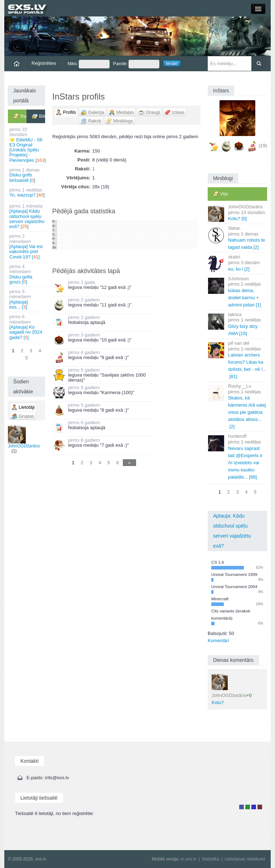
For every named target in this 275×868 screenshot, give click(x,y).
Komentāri (218, 641)
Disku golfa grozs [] (27, 274)
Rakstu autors (248, 807)
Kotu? (232, 690)
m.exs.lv (188, 859)
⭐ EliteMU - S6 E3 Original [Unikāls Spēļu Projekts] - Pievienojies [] (27, 145)
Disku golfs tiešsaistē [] (27, 175)
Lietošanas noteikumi (245, 859)
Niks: (89, 64)
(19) (263, 146)
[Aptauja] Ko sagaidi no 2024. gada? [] (27, 327)
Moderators (254, 807)
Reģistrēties (44, 63)
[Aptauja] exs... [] (27, 299)
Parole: (136, 64)
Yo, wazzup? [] (27, 192)
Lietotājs (242, 807)
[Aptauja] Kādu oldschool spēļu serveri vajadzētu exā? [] (27, 216)
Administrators (260, 807)
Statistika (210, 859)
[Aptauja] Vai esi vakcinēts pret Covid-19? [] (27, 246)
